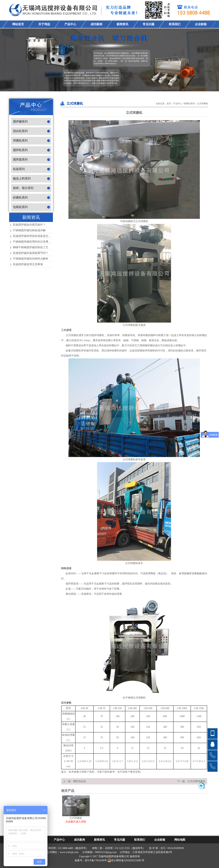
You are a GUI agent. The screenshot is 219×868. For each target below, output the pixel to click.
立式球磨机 (203, 104)
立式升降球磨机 (196, 781)
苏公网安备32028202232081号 (126, 860)
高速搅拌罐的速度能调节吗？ (31, 253)
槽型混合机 (80, 781)
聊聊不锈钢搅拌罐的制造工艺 (31, 247)
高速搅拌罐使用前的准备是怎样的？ (35, 236)
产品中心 (178, 104)
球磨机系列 (189, 104)
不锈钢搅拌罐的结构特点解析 (31, 259)
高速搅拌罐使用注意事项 (28, 264)
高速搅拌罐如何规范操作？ (29, 225)
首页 (169, 104)
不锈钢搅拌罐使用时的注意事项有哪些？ (37, 242)
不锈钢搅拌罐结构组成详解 (29, 230)
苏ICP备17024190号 (96, 860)
